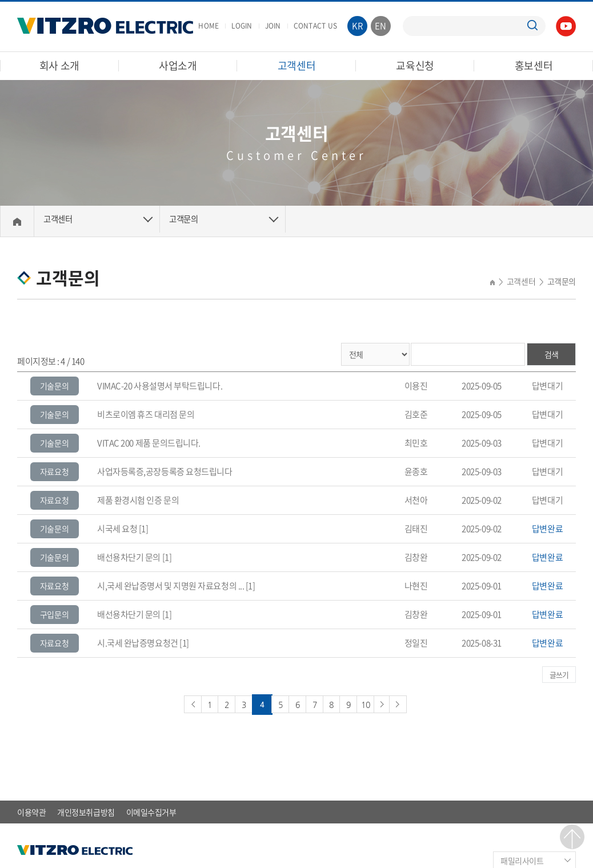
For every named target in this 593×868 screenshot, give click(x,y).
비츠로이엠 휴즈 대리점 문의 (146, 414)
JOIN (273, 26)
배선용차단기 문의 (129, 557)
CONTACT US (315, 26)
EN (381, 26)
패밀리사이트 (522, 859)
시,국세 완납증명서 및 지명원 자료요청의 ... (171, 586)
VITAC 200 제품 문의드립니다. (149, 443)
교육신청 (415, 65)
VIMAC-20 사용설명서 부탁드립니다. (160, 386)
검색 (551, 354)
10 (375, 703)
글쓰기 (559, 674)
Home (17, 221)
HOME (209, 26)
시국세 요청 (117, 529)
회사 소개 (60, 65)
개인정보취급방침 (86, 810)
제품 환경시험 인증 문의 (138, 500)
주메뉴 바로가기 (0, 0)
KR (358, 26)
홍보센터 (534, 65)
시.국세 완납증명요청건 (138, 643)
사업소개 (178, 65)
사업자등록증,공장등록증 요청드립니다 (165, 471)
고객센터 (297, 65)
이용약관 (31, 810)
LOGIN (242, 26)
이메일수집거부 (151, 810)
